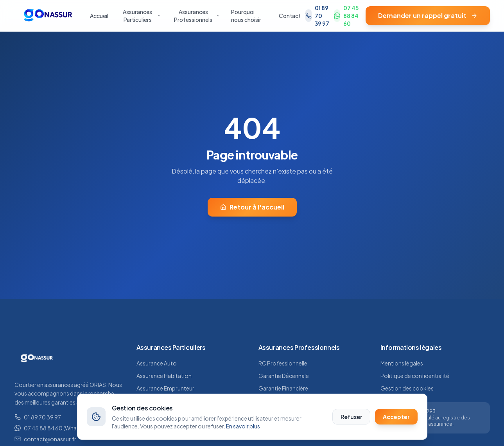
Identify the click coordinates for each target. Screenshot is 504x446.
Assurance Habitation (164, 376)
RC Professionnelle (283, 363)
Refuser (351, 417)
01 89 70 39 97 (317, 16)
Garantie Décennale (284, 376)
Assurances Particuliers (142, 16)
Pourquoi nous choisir (246, 16)
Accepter (396, 417)
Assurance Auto (157, 363)
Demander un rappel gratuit (428, 15)
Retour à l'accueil (252, 207)
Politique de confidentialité (415, 376)
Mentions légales (402, 363)
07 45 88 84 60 (346, 16)
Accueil (99, 16)
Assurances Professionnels (197, 16)
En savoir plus (243, 426)
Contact (290, 16)
